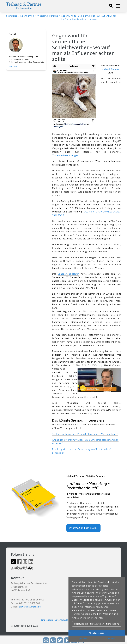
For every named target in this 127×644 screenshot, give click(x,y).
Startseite (12, 16)
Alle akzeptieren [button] (97, 633)
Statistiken (97, 624)
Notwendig (81, 624)
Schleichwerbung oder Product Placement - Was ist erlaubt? (85, 434)
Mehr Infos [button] (97, 618)
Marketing (113, 624)
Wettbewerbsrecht (47, 16)
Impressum (47, 620)
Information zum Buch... (83, 528)
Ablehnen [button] (111, 639)
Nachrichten (27, 16)
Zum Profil (13, 67)
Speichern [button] (83, 639)
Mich (104, 69)
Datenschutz (61, 620)
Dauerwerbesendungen (66, 155)
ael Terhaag (113, 69)
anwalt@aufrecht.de (30, 607)
